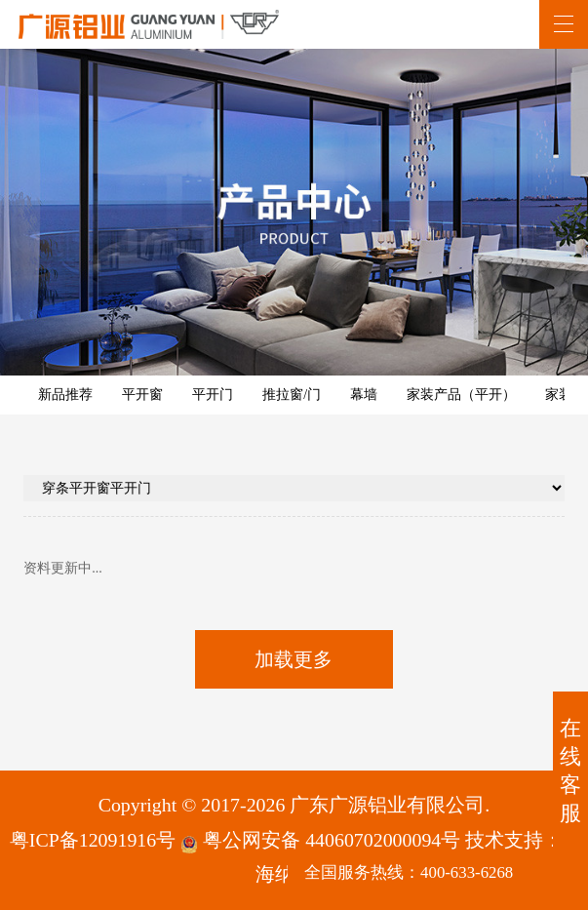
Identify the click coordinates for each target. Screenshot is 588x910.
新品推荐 (65, 395)
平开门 (213, 395)
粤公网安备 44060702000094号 (320, 841)
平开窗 (142, 395)
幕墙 (364, 395)
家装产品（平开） (461, 395)
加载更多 (294, 659)
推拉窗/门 (292, 395)
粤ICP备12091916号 (93, 840)
